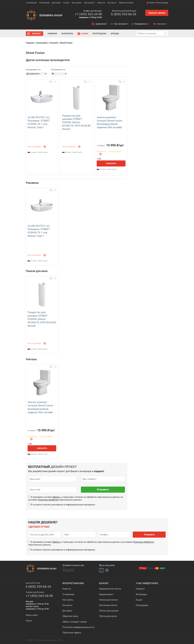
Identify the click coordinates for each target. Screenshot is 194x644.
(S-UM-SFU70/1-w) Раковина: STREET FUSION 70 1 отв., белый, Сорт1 (39, 122)
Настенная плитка (108, 605)
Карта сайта (32, 615)
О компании (31, 3)
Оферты (56, 497)
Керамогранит (106, 594)
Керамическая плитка (110, 589)
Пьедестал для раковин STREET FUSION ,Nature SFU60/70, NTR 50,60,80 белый (76, 122)
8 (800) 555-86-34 (124, 14)
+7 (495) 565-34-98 (88, 14)
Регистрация (162, 3)
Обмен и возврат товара (75, 622)
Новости (101, 3)
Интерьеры (67, 34)
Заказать (111, 163)
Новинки (52, 34)
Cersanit (54, 43)
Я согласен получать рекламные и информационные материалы (63, 505)
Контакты (112, 3)
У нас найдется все (147, 583)
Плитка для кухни (108, 616)
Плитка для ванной (109, 611)
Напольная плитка (108, 600)
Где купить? (89, 3)
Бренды (115, 34)
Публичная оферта (72, 633)
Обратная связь (126, 3)
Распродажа (100, 34)
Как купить (77, 3)
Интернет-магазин (73, 583)
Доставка (56, 3)
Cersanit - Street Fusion (38, 152)
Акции (85, 34)
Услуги (66, 3)
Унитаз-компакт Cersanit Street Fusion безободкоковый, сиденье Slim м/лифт (110, 122)
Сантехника (42, 43)
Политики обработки (48, 500)
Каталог (37, 34)
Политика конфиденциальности (78, 627)
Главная (30, 43)
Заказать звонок (157, 13)
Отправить (103, 490)
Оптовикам (44, 3)
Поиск (29, 621)
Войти (152, 3)
